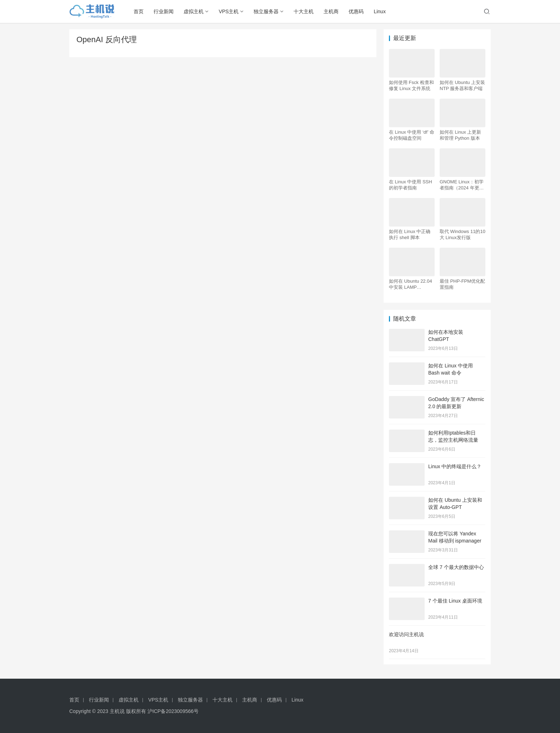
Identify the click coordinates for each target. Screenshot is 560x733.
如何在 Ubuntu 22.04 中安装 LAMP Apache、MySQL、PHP (411, 284)
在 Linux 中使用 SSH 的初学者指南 (411, 185)
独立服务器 (266, 11)
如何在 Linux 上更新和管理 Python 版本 (460, 135)
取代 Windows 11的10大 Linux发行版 (462, 234)
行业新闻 (164, 11)
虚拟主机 (194, 11)
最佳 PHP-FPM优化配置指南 (462, 284)
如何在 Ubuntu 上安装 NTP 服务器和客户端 (462, 85)
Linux (379, 11)
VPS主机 (229, 11)
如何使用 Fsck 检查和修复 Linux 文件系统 (411, 85)
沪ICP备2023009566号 (173, 711)
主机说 (117, 711)
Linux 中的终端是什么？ (455, 466)
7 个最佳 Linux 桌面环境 (455, 601)
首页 (139, 11)
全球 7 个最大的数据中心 (456, 567)
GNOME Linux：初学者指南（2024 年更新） (462, 185)
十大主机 (304, 11)
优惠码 (356, 11)
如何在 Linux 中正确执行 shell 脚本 (410, 234)
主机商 (331, 11)
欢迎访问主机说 (406, 634)
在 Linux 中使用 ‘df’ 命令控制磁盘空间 (412, 135)
